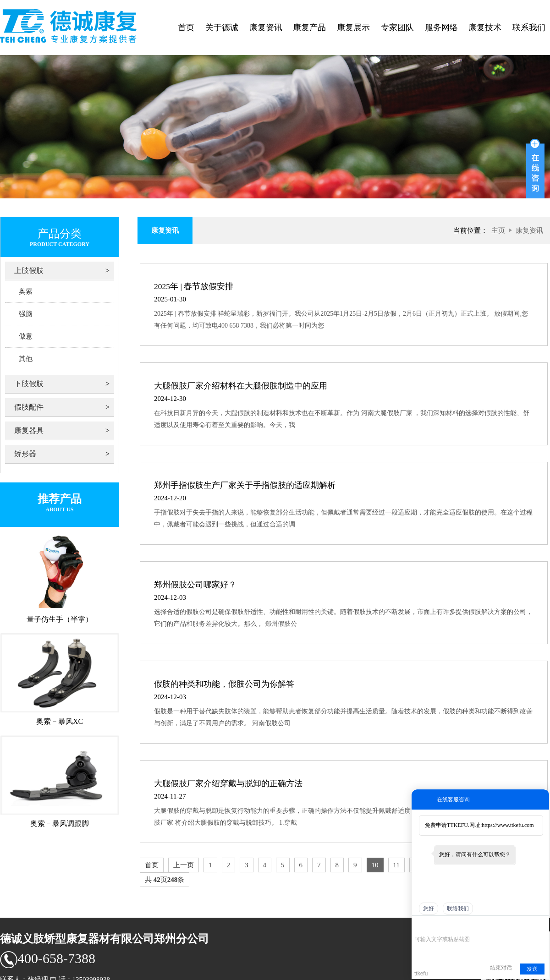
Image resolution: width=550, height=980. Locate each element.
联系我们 (529, 27)
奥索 (26, 291)
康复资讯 (266, 27)
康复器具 (29, 430)
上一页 (184, 865)
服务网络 (441, 27)
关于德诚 (222, 27)
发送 (532, 969)
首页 (186, 27)
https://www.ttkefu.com (508, 825)
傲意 (26, 336)
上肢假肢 (29, 271)
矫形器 (25, 454)
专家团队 (397, 27)
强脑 (26, 314)
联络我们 (458, 909)
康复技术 (485, 27)
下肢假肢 (29, 384)
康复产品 (309, 27)
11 (396, 865)
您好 (429, 909)
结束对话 (501, 968)
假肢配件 (29, 407)
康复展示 (353, 27)
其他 (26, 359)
